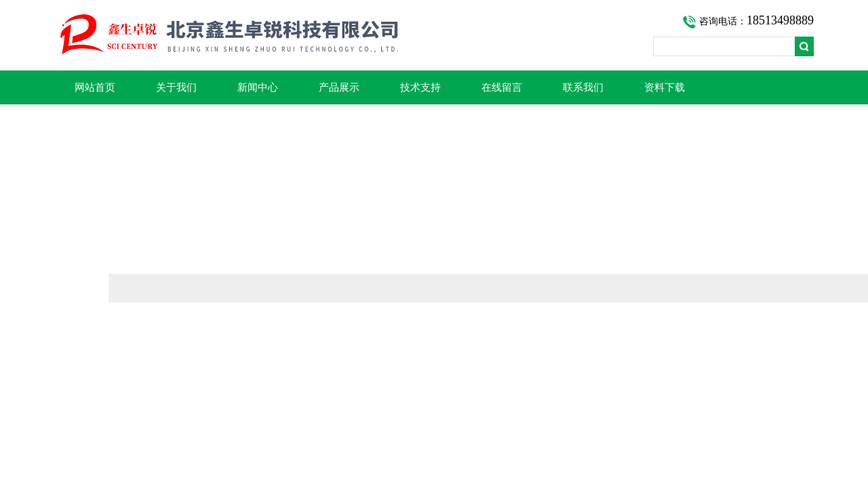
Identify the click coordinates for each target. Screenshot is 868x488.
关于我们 (176, 87)
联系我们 (583, 87)
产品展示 (339, 87)
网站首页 (95, 87)
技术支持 (420, 87)
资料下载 (665, 87)
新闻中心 (258, 87)
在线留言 (502, 87)
